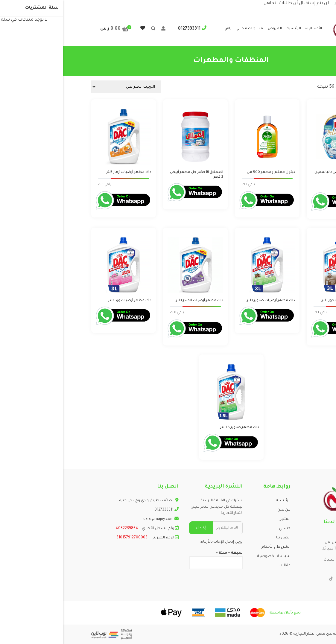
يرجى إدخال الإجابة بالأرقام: (158, 542)
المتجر (222, 519)
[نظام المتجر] (63, 87)
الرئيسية (231, 29)
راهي (165, 29)
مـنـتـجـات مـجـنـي (187, 29)
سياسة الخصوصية (211, 556)
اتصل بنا (220, 538)
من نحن (221, 510)
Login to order (290, 185)
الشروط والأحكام (213, 547)
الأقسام (252, 29)
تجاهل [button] (207, 4)
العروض (212, 29)
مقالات (221, 566)
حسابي (222, 529)
